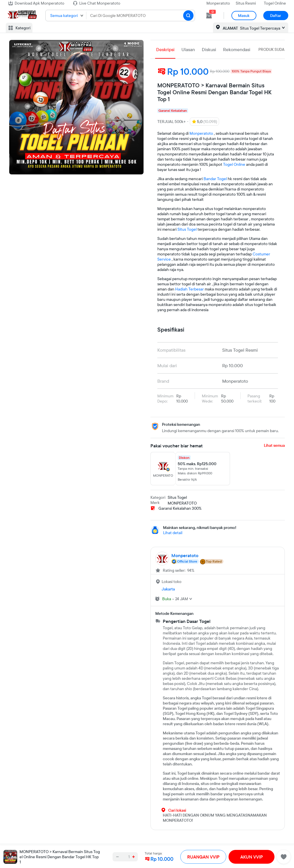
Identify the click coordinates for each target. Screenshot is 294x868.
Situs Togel (187, 229)
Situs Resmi (246, 3)
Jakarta (168, 589)
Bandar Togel (215, 179)
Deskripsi (165, 49)
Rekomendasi (237, 49)
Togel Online (275, 3)
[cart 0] (209, 16)
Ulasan (188, 49)
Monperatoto (218, 3)
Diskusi (209, 49)
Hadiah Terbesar (189, 289)
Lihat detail (173, 533)
